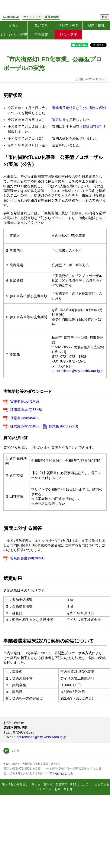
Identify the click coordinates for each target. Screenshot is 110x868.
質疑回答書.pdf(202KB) (28, 558)
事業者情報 (52, 17)
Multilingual (11, 17)
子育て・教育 (69, 25)
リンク (36, 784)
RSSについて (80, 784)
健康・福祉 (96, 25)
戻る (16, 750)
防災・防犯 (69, 35)
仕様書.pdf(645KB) (24, 418)
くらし (14, 25)
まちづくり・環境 (14, 35)
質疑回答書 (91, 127)
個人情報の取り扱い (15, 784)
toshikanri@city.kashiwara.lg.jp (80, 371)
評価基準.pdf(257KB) (26, 410)
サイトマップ (32, 17)
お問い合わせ (64, 789)
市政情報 (41, 35)
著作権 (48, 784)
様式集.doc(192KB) (63, 426)
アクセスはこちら (61, 773)
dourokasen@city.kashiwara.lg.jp (41, 737)
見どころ (41, 25)
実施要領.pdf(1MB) (25, 401)
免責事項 (61, 784)
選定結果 (59, 120)
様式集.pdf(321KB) (24, 426)
